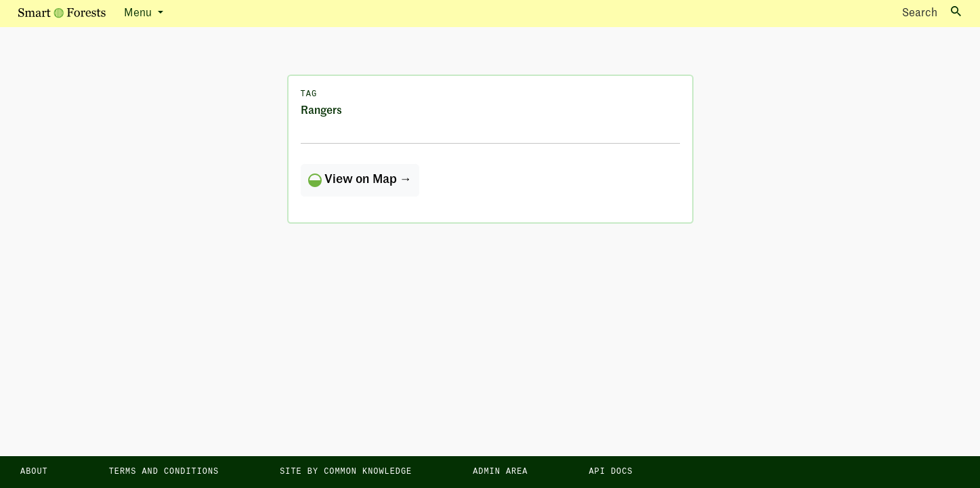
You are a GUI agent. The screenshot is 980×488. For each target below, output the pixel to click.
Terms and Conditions (164, 472)
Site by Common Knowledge (346, 472)
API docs (611, 472)
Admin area (500, 472)
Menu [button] (139, 14)
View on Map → (360, 180)
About (34, 472)
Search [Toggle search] (932, 13)
